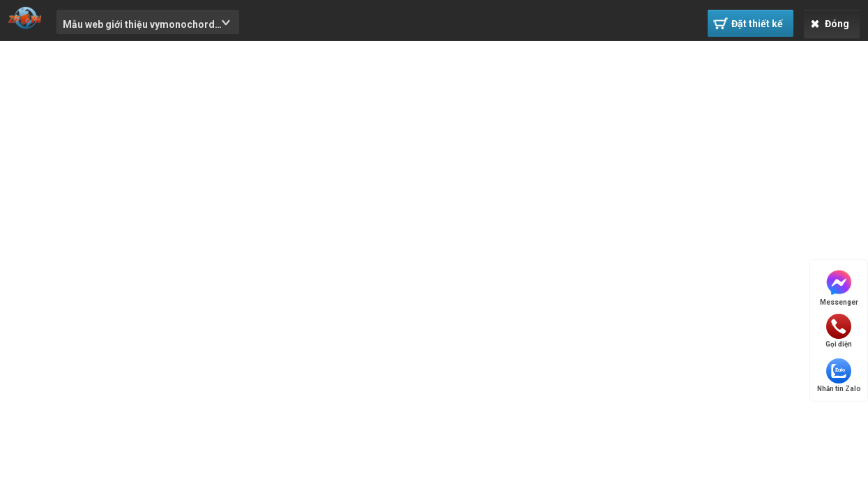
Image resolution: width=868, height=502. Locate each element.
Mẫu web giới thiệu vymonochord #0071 (139, 26)
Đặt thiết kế (748, 23)
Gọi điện (839, 331)
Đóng (830, 24)
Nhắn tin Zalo (839, 375)
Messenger (839, 287)
